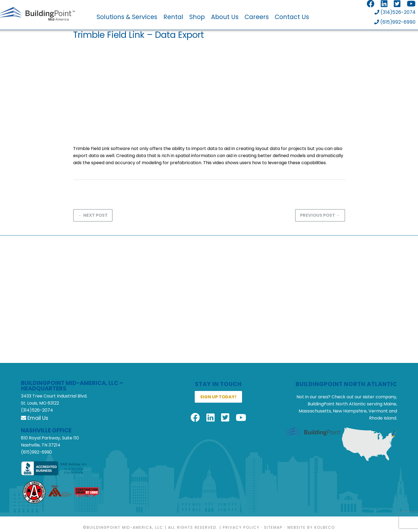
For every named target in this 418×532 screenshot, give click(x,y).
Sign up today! (218, 398)
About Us (225, 17)
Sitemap (273, 528)
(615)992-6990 (394, 23)
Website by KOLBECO (311, 528)
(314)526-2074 (394, 13)
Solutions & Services (127, 17)
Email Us (35, 419)
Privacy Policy (241, 528)
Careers (257, 17)
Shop (197, 17)
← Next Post (93, 216)
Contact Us (292, 17)
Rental (173, 17)
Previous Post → (320, 216)
